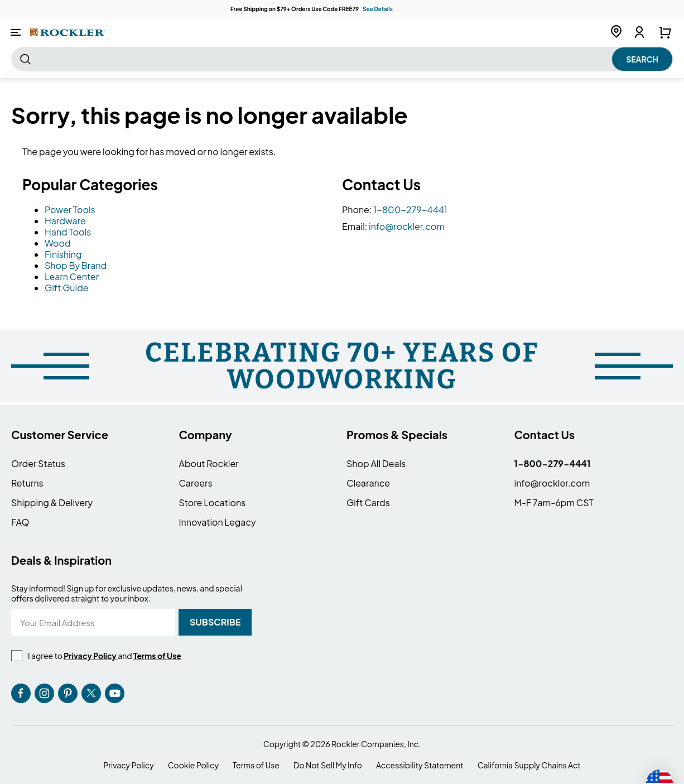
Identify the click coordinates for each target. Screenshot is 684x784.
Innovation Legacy (218, 522)
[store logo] (68, 32)
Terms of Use (256, 765)
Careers (196, 483)
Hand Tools (68, 232)
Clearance (368, 483)
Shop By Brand (76, 265)
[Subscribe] (215, 622)
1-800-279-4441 (410, 210)
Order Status (38, 463)
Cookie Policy (193, 765)
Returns (27, 483)
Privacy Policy (128, 765)
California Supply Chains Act (529, 765)
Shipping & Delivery (52, 502)
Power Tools (70, 210)
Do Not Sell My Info (328, 765)
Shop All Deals (376, 463)
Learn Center (72, 276)
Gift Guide (67, 288)
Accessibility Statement (420, 765)
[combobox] (342, 59)
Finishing (63, 254)
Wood (58, 243)
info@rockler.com (407, 226)
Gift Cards (368, 502)
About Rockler (209, 463)
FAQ (20, 522)
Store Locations (213, 502)
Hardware (65, 221)
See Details (378, 9)
